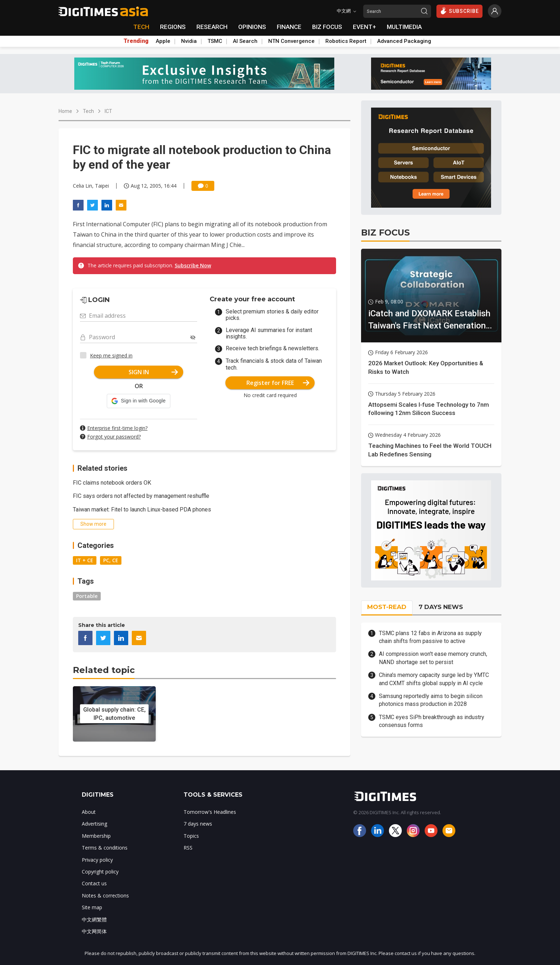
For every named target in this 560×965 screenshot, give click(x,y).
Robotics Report (346, 41)
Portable (87, 596)
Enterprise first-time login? (117, 428)
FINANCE (289, 27)
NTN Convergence (291, 41)
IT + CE (85, 560)
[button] (138, 401)
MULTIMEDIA (404, 27)
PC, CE (111, 560)
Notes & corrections (105, 895)
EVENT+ (364, 27)
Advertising (94, 824)
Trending (136, 41)
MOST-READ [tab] (387, 607)
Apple (163, 41)
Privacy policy (97, 860)
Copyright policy (100, 872)
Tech (88, 111)
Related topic (104, 670)
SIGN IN (153, 372)
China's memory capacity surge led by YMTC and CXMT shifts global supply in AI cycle (434, 679)
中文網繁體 (94, 919)
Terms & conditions (105, 848)
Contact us (94, 883)
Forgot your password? (114, 437)
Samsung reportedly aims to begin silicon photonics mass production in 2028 (431, 700)
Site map (92, 907)
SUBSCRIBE (459, 11)
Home (65, 111)
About (89, 812)
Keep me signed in (111, 355)
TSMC (215, 41)
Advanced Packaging (404, 41)
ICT (108, 111)
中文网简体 (94, 931)
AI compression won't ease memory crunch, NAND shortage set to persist (433, 658)
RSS (188, 848)
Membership (96, 836)
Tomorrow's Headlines (210, 812)
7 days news (198, 824)
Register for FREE (278, 383)
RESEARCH (212, 27)
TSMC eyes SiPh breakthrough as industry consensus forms (432, 721)
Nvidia (189, 41)
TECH (141, 27)
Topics (191, 836)
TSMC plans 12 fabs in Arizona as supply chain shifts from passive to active (430, 637)
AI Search (245, 41)
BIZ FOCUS (327, 27)
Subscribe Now (193, 265)
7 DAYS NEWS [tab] (441, 607)
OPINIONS (252, 27)
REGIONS (173, 27)
